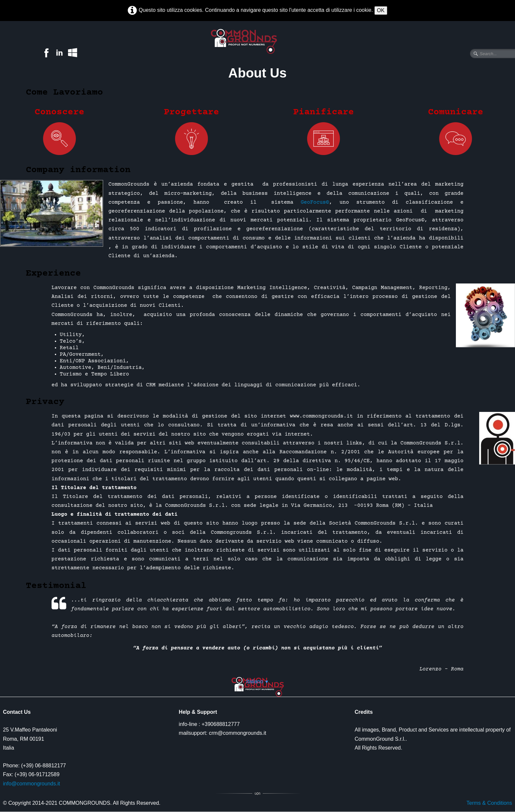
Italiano (257, 681)
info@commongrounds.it (32, 784)
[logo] (249, 41)
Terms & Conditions (489, 803)
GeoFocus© (315, 202)
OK (381, 10)
